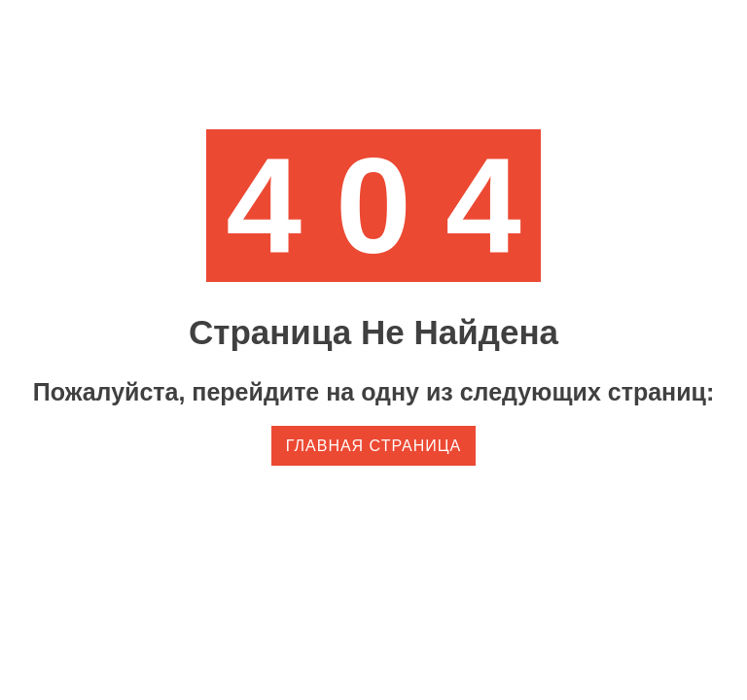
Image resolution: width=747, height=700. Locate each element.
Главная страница (373, 446)
